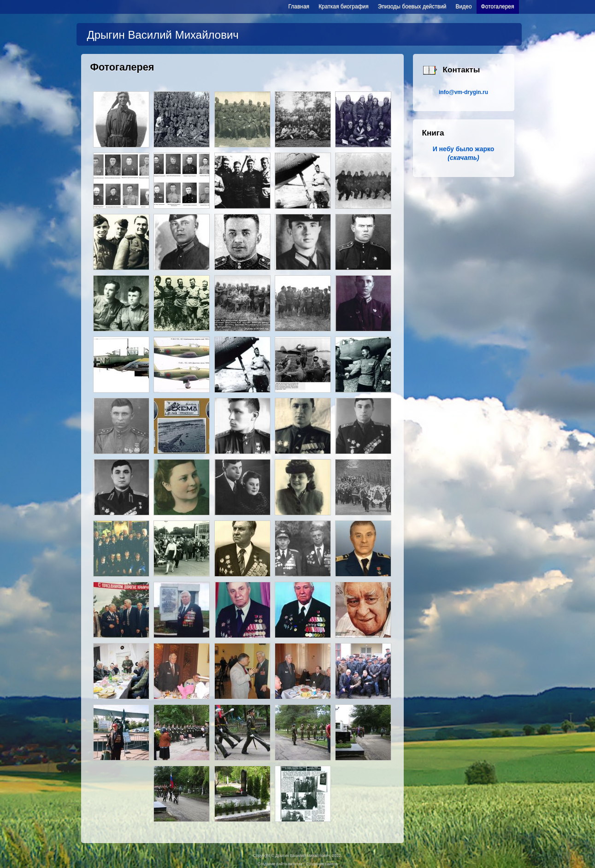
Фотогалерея (498, 6)
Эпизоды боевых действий (412, 6)
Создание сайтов (322, 864)
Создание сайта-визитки (280, 864)
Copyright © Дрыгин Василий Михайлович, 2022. (297, 856)
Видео (464, 6)
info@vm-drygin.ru (463, 92)
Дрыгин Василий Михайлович (163, 35)
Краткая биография (344, 6)
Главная (299, 6)
